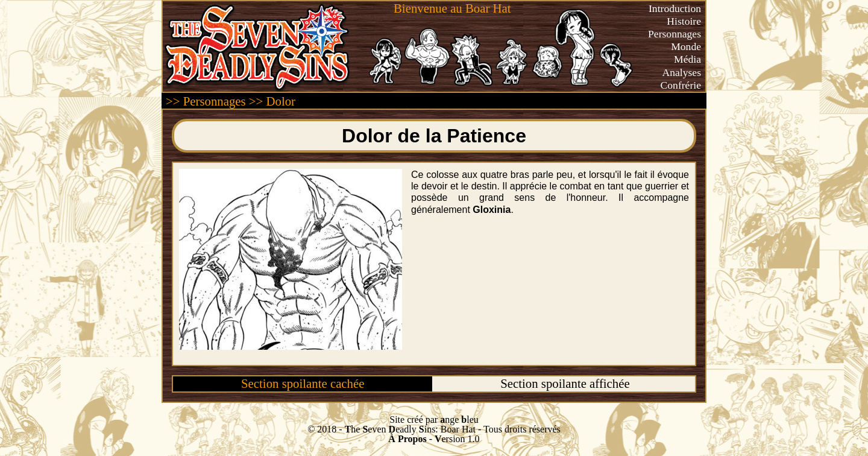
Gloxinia (492, 210)
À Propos (407, 439)
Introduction (675, 8)
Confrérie (681, 85)
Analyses (682, 72)
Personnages (675, 34)
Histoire (684, 21)
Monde (686, 46)
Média (687, 59)
